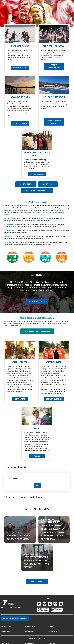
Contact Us (6, 626)
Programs (29, 632)
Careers (52, 626)
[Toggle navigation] (70, 4)
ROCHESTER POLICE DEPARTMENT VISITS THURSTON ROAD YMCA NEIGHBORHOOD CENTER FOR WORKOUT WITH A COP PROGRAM (53, 531)
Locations (6, 632)
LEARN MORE (20, 399)
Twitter (39, 604)
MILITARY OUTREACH (54, 399)
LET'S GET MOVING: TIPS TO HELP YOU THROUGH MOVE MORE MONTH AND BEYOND (36, 562)
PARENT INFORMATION (54, 66)
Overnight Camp (20, 68)
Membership (30, 626)
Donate (37, 456)
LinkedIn (61, 604)
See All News (37, 582)
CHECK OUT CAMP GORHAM (54, 122)
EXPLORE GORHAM (37, 174)
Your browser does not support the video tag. (37, 13)
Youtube (44, 604)
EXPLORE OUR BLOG (20, 123)
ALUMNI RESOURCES (37, 302)
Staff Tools (54, 632)
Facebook (55, 604)
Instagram (50, 604)
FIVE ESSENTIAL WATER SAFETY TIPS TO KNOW (18, 537)
